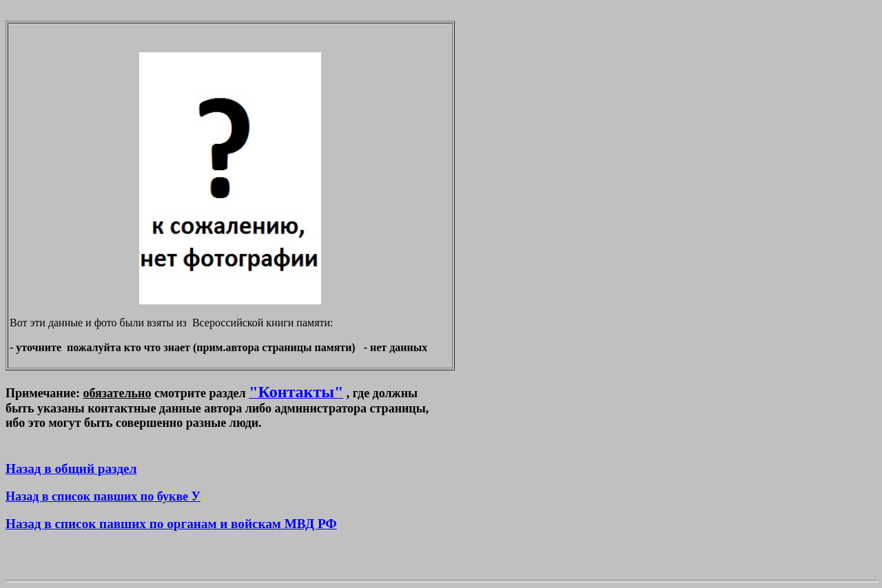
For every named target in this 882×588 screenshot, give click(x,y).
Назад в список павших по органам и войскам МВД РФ (171, 524)
